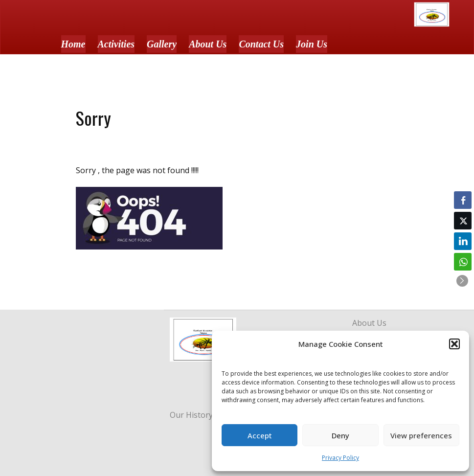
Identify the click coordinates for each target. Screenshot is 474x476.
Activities (116, 44)
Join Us (312, 44)
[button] (454, 344)
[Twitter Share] (463, 221)
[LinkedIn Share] (463, 241)
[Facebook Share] (463, 200)
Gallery (162, 44)
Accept (260, 435)
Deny (340, 435)
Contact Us (261, 44)
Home (73, 44)
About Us (208, 44)
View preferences (421, 435)
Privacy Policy (340, 458)
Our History (191, 415)
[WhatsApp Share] (463, 262)
